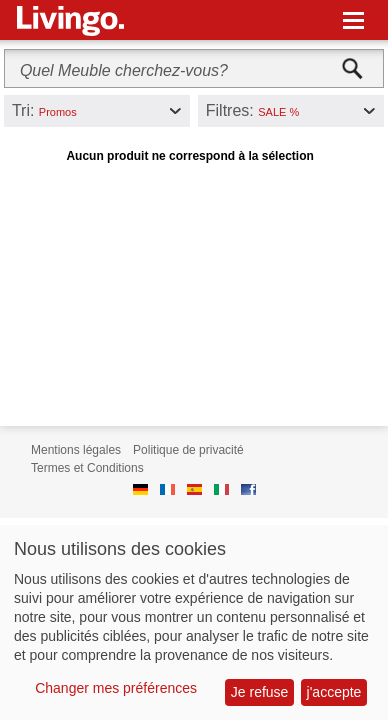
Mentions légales (76, 450)
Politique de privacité (188, 450)
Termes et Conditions (87, 468)
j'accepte (334, 692)
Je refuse (260, 692)
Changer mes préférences (116, 688)
